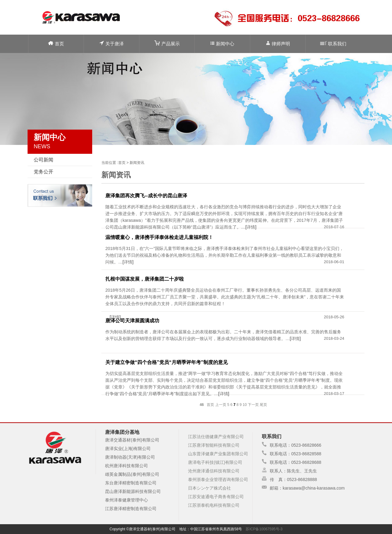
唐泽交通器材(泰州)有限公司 (132, 440)
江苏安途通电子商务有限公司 (216, 497)
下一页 (253, 405)
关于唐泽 (111, 43)
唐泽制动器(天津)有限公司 (130, 457)
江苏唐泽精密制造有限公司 (131, 509)
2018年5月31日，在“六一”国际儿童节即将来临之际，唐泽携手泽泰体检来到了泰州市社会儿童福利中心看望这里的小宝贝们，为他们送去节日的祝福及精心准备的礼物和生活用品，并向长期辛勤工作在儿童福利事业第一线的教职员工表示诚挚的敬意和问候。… (224, 255)
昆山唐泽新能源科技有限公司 (133, 491)
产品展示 (167, 43)
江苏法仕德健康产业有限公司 (216, 437)
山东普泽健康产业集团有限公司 (218, 454)
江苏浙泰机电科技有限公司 (214, 505)
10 (245, 405)
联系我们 (333, 44)
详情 (251, 227)
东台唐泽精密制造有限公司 (131, 483)
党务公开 (43, 172)
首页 (56, 44)
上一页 (221, 405)
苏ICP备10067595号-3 (264, 529)
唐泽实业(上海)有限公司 (128, 449)
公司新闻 (43, 160)
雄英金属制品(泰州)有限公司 (132, 474)
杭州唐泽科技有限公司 (126, 466)
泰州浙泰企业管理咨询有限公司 (218, 479)
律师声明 (278, 43)
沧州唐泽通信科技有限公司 (214, 471)
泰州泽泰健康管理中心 (126, 500)
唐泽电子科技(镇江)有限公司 (215, 462)
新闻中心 (222, 44)
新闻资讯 (137, 163)
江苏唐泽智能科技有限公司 (214, 445)
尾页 (263, 405)
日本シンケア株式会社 (209, 488)
